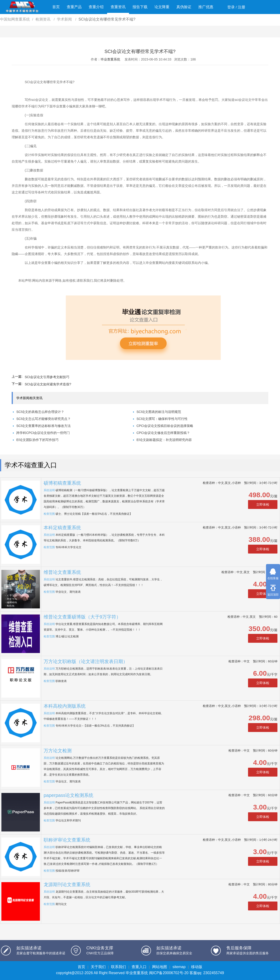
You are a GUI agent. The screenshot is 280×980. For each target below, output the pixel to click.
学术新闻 (65, 19)
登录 (231, 7)
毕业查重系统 (110, 59)
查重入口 (139, 967)
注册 (241, 7)
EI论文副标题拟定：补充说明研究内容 (164, 440)
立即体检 (263, 504)
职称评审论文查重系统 (67, 840)
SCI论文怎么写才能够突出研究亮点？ (44, 419)
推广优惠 (206, 7)
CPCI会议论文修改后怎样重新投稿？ (163, 433)
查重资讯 (118, 7)
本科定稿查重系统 (62, 528)
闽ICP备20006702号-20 (169, 973)
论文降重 (162, 7)
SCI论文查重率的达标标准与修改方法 (44, 426)
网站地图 (160, 967)
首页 (56, 7)
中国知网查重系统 (15, 19)
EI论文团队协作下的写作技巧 (37, 440)
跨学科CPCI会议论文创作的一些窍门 (43, 433)
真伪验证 (184, 7)
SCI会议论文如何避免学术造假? (48, 384)
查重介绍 (96, 7)
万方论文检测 (58, 751)
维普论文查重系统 (62, 572)
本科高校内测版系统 (65, 706)
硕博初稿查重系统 (62, 483)
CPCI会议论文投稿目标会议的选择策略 (165, 426)
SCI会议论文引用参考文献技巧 (47, 377)
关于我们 (98, 967)
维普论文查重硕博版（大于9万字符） (82, 617)
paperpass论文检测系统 (68, 795)
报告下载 (140, 7)
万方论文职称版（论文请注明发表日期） (86, 661)
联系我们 (119, 967)
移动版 (197, 967)
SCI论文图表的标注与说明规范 (159, 412)
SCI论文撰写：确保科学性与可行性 (162, 419)
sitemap (179, 967)
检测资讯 (43, 19)
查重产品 (74, 7)
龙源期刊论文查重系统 (67, 884)
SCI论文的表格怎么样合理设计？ (40, 412)
